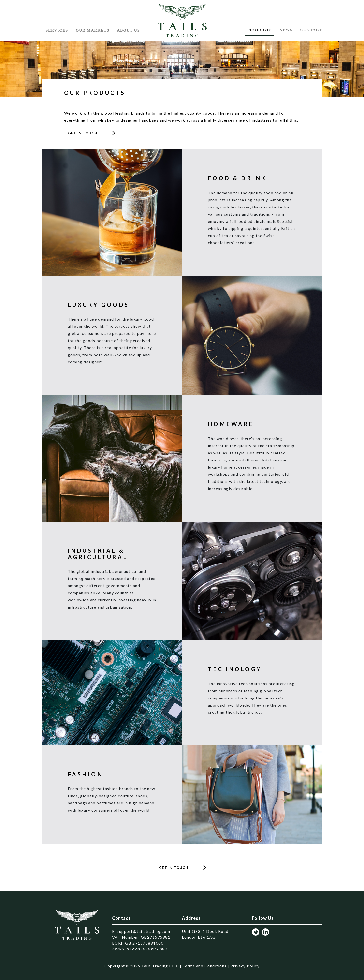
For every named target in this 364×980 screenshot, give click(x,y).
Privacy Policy (245, 966)
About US (128, 30)
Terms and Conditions (205, 966)
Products (260, 30)
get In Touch (174, 868)
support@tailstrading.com (144, 931)
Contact (311, 30)
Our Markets (93, 30)
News (286, 30)
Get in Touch (83, 133)
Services (57, 30)
